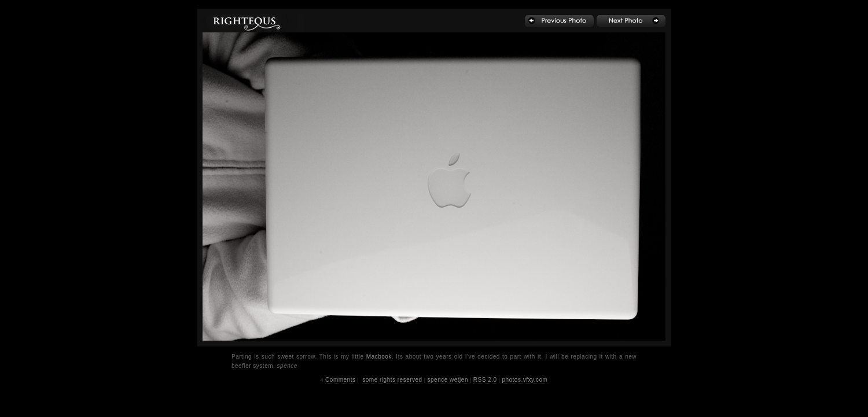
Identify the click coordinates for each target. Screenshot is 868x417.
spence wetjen (448, 380)
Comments (340, 380)
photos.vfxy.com (525, 380)
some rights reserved (392, 380)
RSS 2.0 (485, 380)
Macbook (379, 357)
